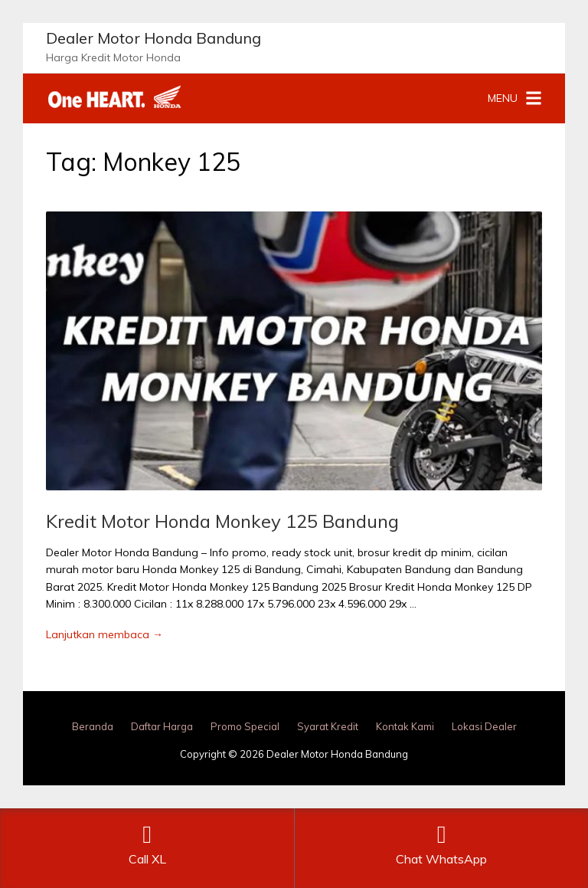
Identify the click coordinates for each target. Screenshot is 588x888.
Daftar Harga (162, 726)
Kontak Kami (405, 726)
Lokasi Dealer (484, 726)
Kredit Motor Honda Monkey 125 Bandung (222, 521)
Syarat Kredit (328, 726)
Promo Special (245, 726)
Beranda (93, 726)
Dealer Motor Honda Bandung (154, 38)
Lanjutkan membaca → (105, 634)
